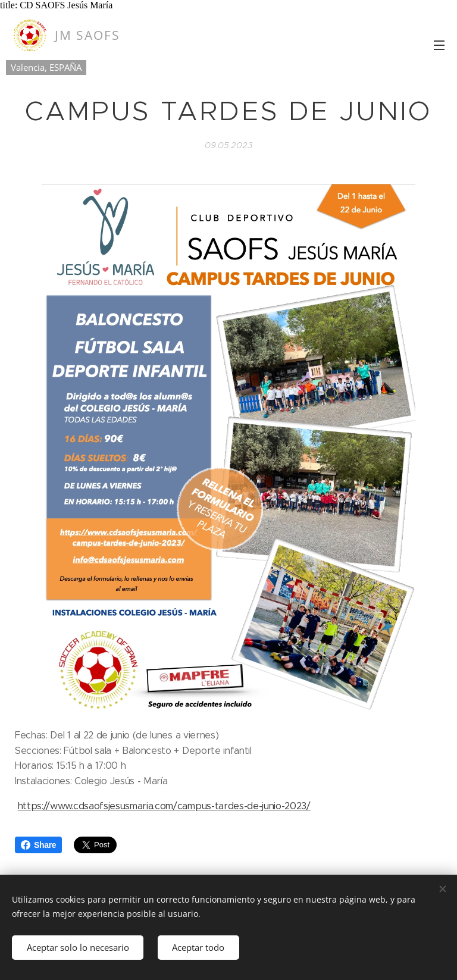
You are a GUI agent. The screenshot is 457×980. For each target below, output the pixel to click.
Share (38, 845)
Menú (439, 45)
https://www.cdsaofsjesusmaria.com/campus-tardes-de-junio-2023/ (164, 806)
